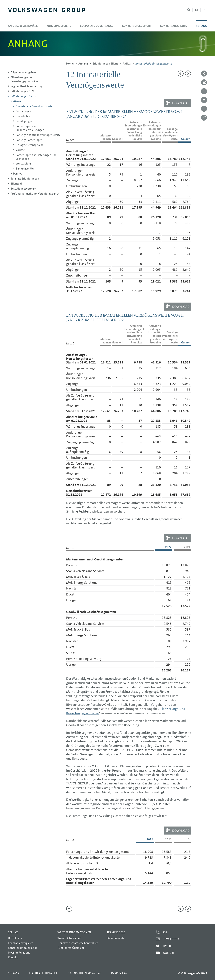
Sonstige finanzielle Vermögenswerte (38, 135)
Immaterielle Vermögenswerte (34, 106)
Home (70, 64)
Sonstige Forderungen (29, 140)
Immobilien (23, 116)
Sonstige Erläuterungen (25, 179)
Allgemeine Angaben (23, 72)
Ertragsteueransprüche (30, 145)
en (204, 10)
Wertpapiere (23, 164)
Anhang (83, 64)
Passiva (18, 174)
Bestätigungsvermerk (23, 189)
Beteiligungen (24, 121)
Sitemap (14, 973)
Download (181, 103)
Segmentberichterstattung (26, 86)
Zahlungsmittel (25, 169)
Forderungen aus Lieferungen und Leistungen (36, 157)
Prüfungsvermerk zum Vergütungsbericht (35, 194)
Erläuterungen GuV (22, 91)
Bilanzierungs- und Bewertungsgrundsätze (24, 79)
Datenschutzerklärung (84, 973)
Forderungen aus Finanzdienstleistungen (30, 128)
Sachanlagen (23, 111)
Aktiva (127, 64)
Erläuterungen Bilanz (105, 64)
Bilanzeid (16, 184)
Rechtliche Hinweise (43, 973)
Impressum (119, 973)
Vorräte (20, 150)
